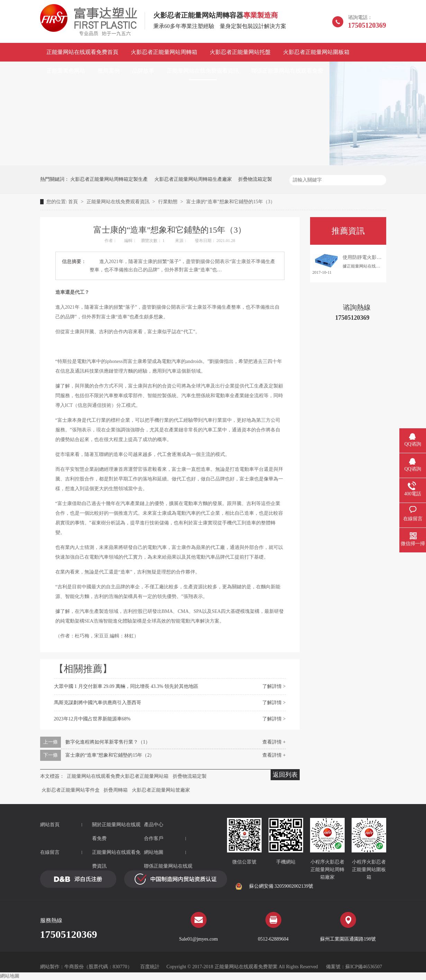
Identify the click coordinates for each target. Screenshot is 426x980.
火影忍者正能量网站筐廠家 (161, 790)
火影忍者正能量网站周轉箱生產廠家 (193, 179)
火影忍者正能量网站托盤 (240, 52)
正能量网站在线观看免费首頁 (82, 52)
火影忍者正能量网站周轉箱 (164, 52)
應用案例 (109, 71)
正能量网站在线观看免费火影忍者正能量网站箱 (118, 776)
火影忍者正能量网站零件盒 (71, 790)
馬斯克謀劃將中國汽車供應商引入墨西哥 (98, 703)
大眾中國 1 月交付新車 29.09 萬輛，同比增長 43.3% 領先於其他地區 (126, 686)
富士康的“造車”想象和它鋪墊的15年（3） (231, 202)
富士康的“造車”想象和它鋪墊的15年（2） (110, 755)
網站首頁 (50, 825)
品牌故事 (143, 71)
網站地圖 (154, 852)
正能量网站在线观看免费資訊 (116, 859)
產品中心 (154, 825)
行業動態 (169, 202)
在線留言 (50, 852)
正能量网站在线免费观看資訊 (203, 71)
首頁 (74, 202)
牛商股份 (74, 967)
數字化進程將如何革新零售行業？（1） (108, 742)
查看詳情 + (274, 742)
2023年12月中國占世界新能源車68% (92, 719)
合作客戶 (154, 838)
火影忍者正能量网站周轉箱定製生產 (109, 179)
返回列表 (285, 775)
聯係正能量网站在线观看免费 (287, 71)
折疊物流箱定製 (255, 179)
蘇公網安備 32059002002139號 (274, 886)
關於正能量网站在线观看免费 (116, 832)
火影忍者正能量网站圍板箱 (316, 52)
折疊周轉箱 (116, 790)
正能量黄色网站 (66, 71)
